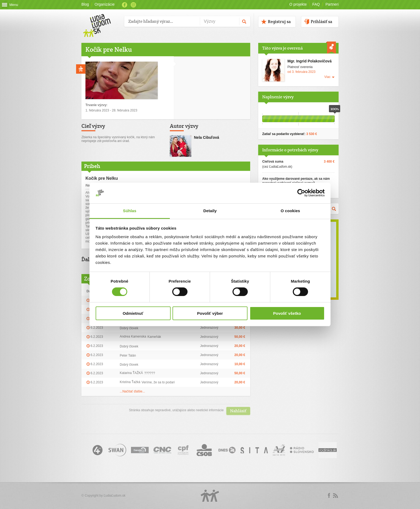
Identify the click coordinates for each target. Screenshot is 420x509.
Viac (327, 77)
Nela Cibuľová (207, 137)
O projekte (298, 4)
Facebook (125, 5)
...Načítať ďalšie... (132, 391)
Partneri (332, 4)
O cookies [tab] (290, 211)
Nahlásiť (238, 411)
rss (335, 496)
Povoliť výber (210, 313)
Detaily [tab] (210, 211)
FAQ (316, 4)
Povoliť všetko (287, 313)
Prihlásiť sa (321, 22)
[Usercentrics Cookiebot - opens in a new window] (301, 193)
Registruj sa (279, 22)
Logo (210, 496)
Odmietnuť (133, 313)
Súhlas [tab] (130, 211)
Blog (85, 4)
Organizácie (105, 4)
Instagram (133, 5)
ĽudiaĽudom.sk (115, 496)
